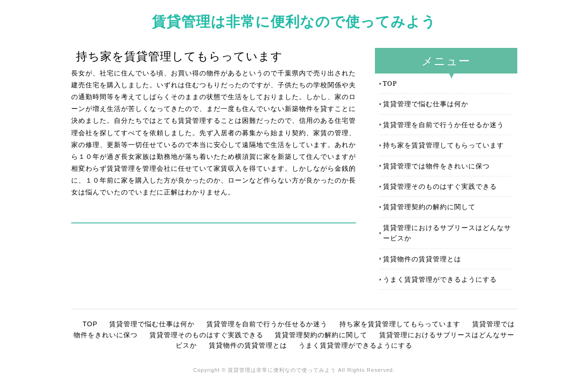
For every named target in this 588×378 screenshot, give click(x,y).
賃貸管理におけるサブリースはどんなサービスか (447, 233)
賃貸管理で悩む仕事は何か (426, 104)
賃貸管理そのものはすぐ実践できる (440, 186)
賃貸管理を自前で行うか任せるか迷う (443, 124)
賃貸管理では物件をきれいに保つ (436, 166)
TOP (390, 83)
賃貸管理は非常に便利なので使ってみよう (294, 21)
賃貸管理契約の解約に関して (429, 207)
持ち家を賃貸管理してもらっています (443, 145)
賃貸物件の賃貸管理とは (422, 259)
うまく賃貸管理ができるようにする (440, 279)
